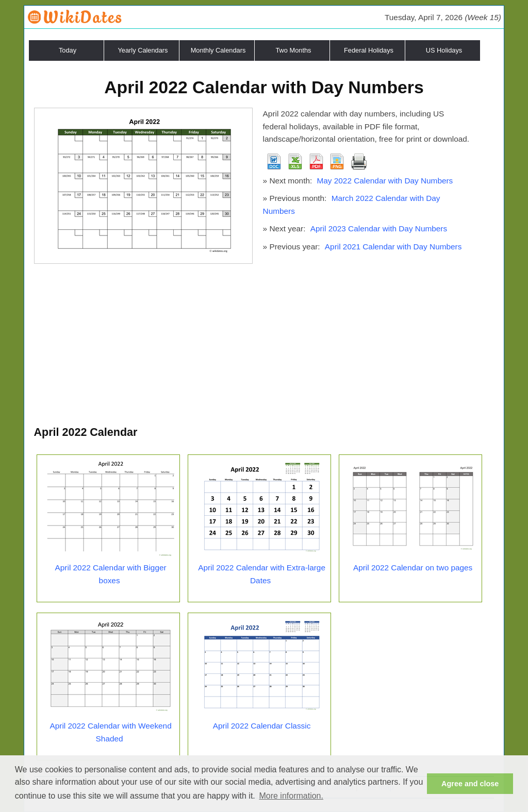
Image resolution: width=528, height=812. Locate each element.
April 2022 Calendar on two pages (413, 568)
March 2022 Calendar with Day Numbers (352, 205)
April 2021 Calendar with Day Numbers (393, 247)
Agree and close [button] (470, 784)
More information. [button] (291, 796)
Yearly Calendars (143, 50)
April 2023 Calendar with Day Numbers (379, 229)
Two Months (294, 50)
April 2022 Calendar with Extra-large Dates (262, 574)
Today (68, 50)
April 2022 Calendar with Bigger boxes (111, 574)
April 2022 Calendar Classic (262, 726)
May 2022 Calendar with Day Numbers (385, 181)
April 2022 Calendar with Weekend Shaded (110, 732)
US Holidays (444, 50)
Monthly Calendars (218, 50)
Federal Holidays (369, 50)
